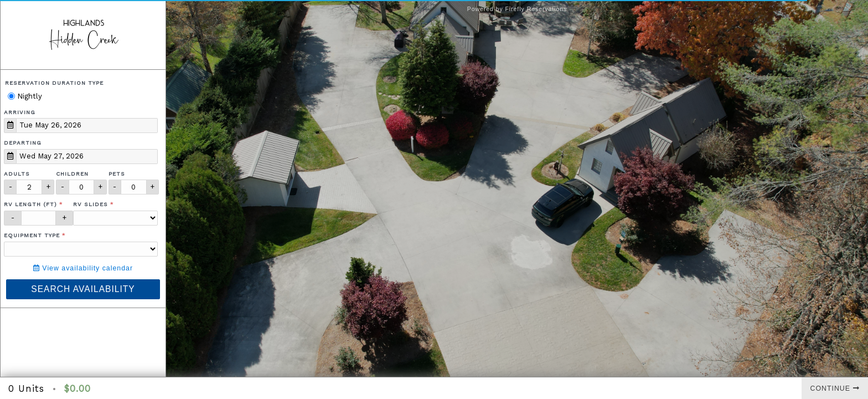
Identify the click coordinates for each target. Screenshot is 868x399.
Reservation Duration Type (54, 83)
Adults (17, 174)
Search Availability (83, 289)
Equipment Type (32, 235)
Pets (117, 174)
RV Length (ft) (30, 204)
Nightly (25, 96)
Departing (23, 143)
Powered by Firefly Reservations (517, 9)
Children (72, 174)
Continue (835, 388)
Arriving (20, 112)
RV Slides (91, 204)
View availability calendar (83, 268)
